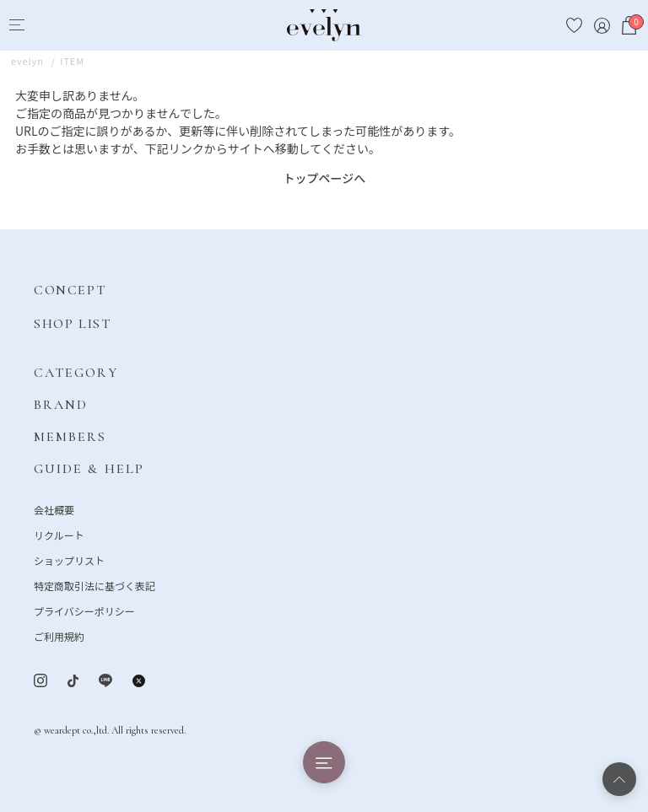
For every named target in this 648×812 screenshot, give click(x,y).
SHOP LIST (72, 324)
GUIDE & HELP (89, 469)
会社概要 (54, 510)
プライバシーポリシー (84, 611)
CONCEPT (70, 290)
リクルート (59, 535)
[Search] (48, 26)
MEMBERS (70, 437)
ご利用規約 (59, 636)
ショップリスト (69, 560)
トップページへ (325, 178)
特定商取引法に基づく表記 (94, 586)
